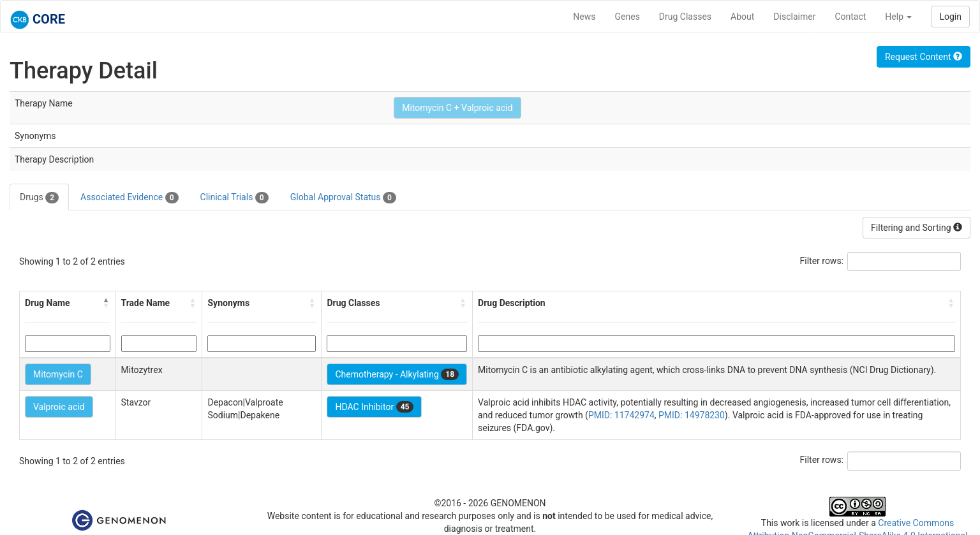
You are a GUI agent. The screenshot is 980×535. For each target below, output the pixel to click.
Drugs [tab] (39, 198)
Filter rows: (822, 261)
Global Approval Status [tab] (343, 198)
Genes (627, 17)
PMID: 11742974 (621, 415)
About (742, 17)
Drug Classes (685, 17)
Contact (850, 17)
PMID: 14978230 (692, 415)
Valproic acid (59, 407)
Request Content (924, 57)
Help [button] (898, 17)
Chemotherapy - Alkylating (397, 374)
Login (950, 17)
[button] (107, 303)
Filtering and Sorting (917, 228)
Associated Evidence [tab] (129, 198)
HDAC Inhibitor (374, 407)
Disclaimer (794, 17)
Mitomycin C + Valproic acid (457, 108)
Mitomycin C (58, 374)
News (584, 17)
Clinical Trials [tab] (234, 198)
